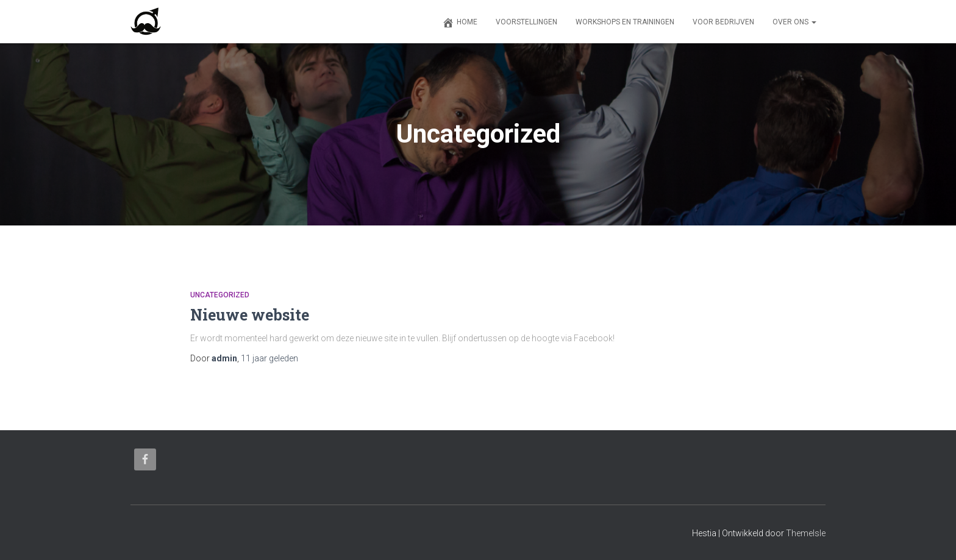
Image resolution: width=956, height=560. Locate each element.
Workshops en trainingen (625, 22)
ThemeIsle (806, 533)
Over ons (794, 22)
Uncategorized (220, 295)
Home (460, 23)
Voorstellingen (526, 22)
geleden (269, 358)
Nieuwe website (250, 315)
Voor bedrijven (723, 22)
